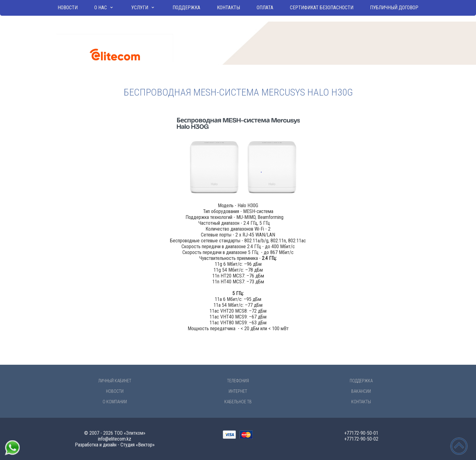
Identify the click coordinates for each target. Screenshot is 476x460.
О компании (115, 402)
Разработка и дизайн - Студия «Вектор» (115, 445)
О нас (101, 8)
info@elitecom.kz (115, 439)
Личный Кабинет (115, 381)
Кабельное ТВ (238, 402)
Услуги (140, 8)
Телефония (238, 381)
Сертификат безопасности (322, 8)
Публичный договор (394, 8)
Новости (68, 8)
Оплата (265, 8)
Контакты (228, 8)
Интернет (238, 391)
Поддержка (186, 8)
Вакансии (361, 391)
